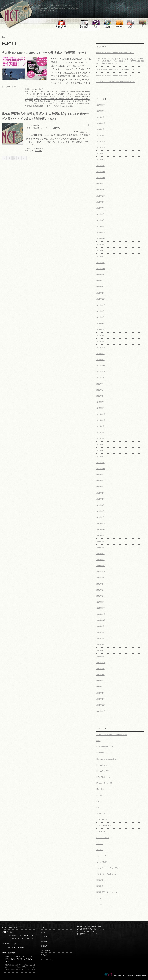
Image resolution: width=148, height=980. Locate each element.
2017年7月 (100, 257)
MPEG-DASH (34, 101)
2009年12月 (101, 523)
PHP (98, 801)
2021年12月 (101, 147)
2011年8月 (100, 426)
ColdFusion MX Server (105, 747)
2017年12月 (101, 232)
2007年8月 (100, 632)
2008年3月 (100, 590)
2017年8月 (100, 251)
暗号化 (59, 106)
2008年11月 (101, 572)
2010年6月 (100, 493)
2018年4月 (100, 220)
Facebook (100, 753)
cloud (37, 92)
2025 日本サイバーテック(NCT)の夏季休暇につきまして (118, 70)
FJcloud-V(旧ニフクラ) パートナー (89, 927)
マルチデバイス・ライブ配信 (107, 868)
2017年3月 (100, 263)
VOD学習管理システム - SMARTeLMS (20, 936)
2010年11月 (101, 475)
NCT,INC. (39, 94)
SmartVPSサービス (104, 826)
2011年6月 (100, 432)
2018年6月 (100, 214)
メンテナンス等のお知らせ (107, 874)
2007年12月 (101, 608)
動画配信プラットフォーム (45, 106)
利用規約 (44, 955)
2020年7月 (100, 154)
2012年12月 (101, 366)
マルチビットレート (38, 103)
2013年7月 (100, 360)
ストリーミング (66, 101)
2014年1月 (100, 341)
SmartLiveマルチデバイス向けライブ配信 (96, 23)
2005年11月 (101, 711)
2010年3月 (100, 511)
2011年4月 (100, 445)
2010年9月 (100, 481)
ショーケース (101, 856)
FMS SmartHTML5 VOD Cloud (61, 23)
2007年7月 (100, 638)
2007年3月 (100, 651)
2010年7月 (100, 487)
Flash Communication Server (107, 759)
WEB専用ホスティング (131, 23)
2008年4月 (100, 584)
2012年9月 (100, 378)
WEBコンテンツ (103, 832)
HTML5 (37, 99)
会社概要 (44, 941)
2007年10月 (101, 620)
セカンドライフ (142, 23)
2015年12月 (101, 299)
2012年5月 (100, 390)
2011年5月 (100, 438)
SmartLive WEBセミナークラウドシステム (84, 23)
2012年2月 (100, 402)
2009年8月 (100, 541)
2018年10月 (101, 196)
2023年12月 (101, 141)
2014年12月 (101, 305)
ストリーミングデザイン (108, 23)
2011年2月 (100, 457)
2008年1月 (100, 602)
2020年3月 (100, 160)
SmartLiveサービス (51, 94)
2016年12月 (101, 269)
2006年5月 (100, 687)
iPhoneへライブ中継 (104, 783)
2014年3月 (100, 329)
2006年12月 (101, 657)
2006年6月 (100, 681)
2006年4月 (100, 693)
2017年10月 (101, 238)
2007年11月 (101, 614)
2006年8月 (100, 669)
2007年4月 (100, 644)
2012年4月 (100, 396)
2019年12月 (101, 172)
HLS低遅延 (29, 99)
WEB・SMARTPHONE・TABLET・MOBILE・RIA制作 (119, 23)
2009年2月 (100, 554)
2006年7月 (100, 675)
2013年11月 (101, 347)
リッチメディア (72, 103)
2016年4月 (100, 287)
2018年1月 (100, 226)
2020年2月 (100, 166)
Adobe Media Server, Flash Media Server (112, 735)
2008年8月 (100, 578)
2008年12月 (101, 566)
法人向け (66, 96)
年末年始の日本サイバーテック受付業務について (115, 53)
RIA (98, 807)
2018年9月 (100, 202)
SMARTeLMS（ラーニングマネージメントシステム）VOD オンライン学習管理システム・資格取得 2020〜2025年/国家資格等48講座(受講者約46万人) (120, 61)
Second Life (101, 813)
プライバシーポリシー (49, 960)
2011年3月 (100, 451)
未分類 (59, 96)
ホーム (43, 932)
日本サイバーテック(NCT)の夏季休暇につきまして (116, 82)
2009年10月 (101, 529)
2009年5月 (100, 547)
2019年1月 (100, 184)
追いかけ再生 (68, 106)
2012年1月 (100, 408)
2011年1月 (100, 463)
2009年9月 (100, 535)
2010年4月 (100, 505)
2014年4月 (100, 323)
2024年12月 (101, 123)
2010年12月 (101, 469)
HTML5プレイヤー (59, 92)
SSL (50, 101)
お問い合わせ (45, 951)
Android (78, 96)
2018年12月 (101, 190)
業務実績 (44, 946)
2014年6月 (100, 311)
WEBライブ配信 (65, 94)
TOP (42, 927)
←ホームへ (15, 15)
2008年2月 (100, 596)
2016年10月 (101, 275)
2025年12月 (101, 105)
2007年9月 (100, 626)
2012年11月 (101, 372)
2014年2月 (100, 335)
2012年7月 (100, 384)
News (4, 37)
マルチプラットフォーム (56, 103)
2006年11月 (101, 663)
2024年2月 (100, 135)
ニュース (44, 937)
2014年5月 (100, 317)
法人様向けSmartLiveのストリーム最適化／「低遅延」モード (44, 53)
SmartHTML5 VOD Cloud (16, 947)
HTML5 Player (45, 92)
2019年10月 (101, 178)
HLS (88, 96)
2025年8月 (100, 111)
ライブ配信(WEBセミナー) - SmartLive (20, 938)
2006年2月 (100, 699)
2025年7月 (100, 117)
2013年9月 (100, 354)
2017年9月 (100, 244)
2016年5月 (100, 281)
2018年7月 (100, 208)
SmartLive (43, 101)
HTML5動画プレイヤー (75, 92)
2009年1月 (100, 560)
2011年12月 (101, 414)
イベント (100, 844)
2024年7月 (100, 129)
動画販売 (44, 96)
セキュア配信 (78, 94)
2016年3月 (100, 293)
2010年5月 (100, 499)
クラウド (56, 101)
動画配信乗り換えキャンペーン (108, 892)
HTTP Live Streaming (82, 99)
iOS (26, 101)
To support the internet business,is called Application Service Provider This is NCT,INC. (43, 15)
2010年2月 (100, 517)
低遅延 (82, 103)
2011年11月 (101, 420)
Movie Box (100, 789)
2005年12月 (101, 705)
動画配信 (52, 96)
